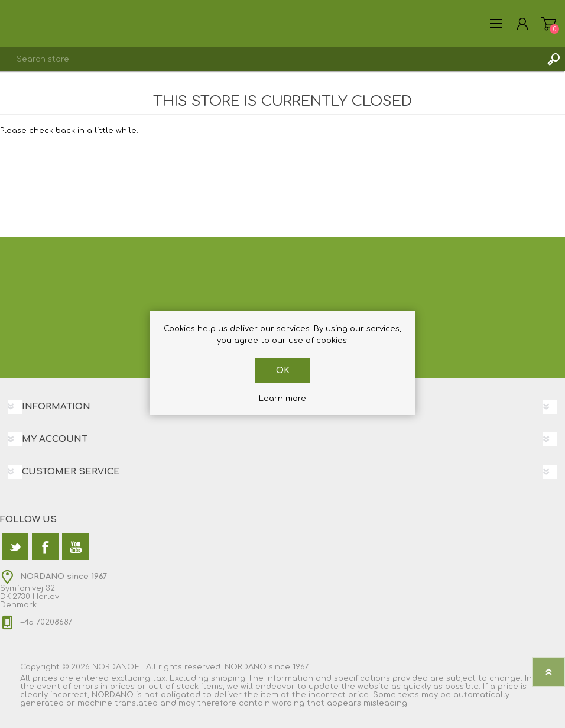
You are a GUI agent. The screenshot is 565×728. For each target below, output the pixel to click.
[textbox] (271, 59)
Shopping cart (549, 24)
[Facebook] (45, 547)
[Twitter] (15, 547)
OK (283, 371)
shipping (228, 678)
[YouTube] (75, 547)
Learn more (282, 399)
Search (553, 59)
